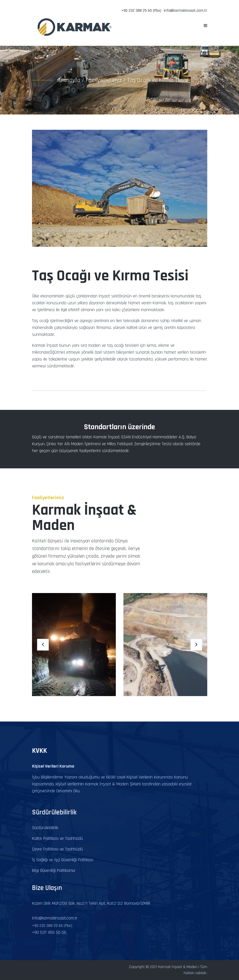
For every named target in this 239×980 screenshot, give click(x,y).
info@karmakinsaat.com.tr (186, 11)
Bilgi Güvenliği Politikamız (54, 870)
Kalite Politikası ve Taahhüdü (57, 838)
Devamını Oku (68, 791)
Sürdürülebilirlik (45, 828)
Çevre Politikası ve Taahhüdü (57, 849)
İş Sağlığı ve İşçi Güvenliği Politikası (63, 860)
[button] (43, 645)
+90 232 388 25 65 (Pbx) (141, 11)
